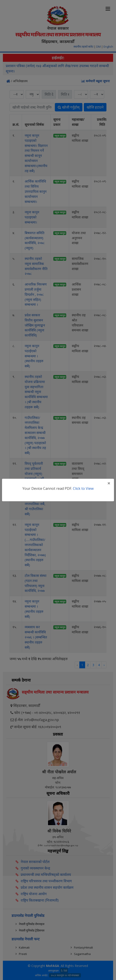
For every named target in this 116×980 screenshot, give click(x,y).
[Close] (109, 483)
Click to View (83, 488)
